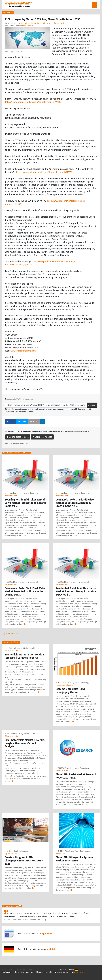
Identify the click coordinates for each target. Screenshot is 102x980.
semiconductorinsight (64, 685)
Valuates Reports (11, 651)
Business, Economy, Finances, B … (27, 493)
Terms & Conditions (33, 972)
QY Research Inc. (62, 771)
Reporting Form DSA (65, 972)
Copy (92, 405)
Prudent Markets (27, 26)
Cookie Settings (80, 972)
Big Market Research (13, 854)
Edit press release (42, 437)
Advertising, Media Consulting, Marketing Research (44, 23)
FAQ (3, 972)
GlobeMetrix (60, 854)
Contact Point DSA (49, 972)
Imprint (9, 972)
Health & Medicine (21, 851)
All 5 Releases (11, 634)
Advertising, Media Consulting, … (26, 648)
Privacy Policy (19, 972)
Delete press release (18, 437)
